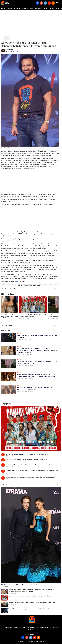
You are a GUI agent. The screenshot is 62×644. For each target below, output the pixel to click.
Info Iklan (22, 627)
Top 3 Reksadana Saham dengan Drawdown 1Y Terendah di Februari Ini (26, 459)
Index (56, 289)
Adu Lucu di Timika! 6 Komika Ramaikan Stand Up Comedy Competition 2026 (28, 454)
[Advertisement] (31, 24)
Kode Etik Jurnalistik (32, 627)
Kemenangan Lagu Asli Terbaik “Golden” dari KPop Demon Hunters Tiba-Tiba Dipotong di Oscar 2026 (36, 375)
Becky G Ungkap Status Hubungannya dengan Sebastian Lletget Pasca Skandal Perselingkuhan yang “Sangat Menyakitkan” (44, 316)
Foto (32, 8)
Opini (45, 8)
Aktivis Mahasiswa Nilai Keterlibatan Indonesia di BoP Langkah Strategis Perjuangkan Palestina (31, 478)
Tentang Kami (8, 627)
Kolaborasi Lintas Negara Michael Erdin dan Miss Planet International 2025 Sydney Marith (32, 465)
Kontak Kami (32, 630)
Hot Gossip (17, 8)
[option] (16, 309)
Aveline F (9, 50)
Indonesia (9, 8)
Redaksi (16, 627)
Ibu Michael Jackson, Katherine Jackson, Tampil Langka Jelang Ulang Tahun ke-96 (38, 388)
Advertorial (25, 8)
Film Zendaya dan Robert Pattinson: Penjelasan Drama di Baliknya (15, 316)
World (3, 8)
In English (52, 8)
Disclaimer (56, 627)
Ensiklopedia (39, 8)
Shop (58, 8)
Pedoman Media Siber (45, 627)
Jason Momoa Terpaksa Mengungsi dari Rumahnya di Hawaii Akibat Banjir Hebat (37, 362)
